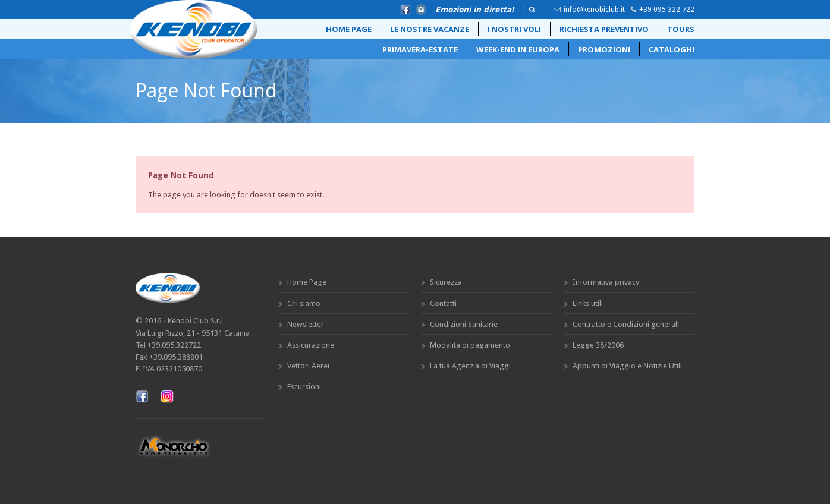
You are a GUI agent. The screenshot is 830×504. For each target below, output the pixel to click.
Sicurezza (446, 282)
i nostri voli (514, 29)
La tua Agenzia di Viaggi (470, 366)
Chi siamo (304, 303)
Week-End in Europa (518, 49)
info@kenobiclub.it (594, 10)
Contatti (443, 303)
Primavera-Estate (420, 49)
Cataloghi (672, 49)
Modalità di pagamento (470, 345)
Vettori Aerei (308, 366)
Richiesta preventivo (604, 29)
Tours (681, 29)
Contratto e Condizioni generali (626, 324)
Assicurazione (311, 345)
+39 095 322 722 (667, 10)
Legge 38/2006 (598, 345)
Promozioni (604, 49)
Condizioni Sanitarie (464, 324)
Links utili (588, 303)
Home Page (349, 29)
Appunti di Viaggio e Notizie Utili (627, 366)
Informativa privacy (606, 282)
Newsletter (306, 324)
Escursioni (304, 387)
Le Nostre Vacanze (430, 29)
